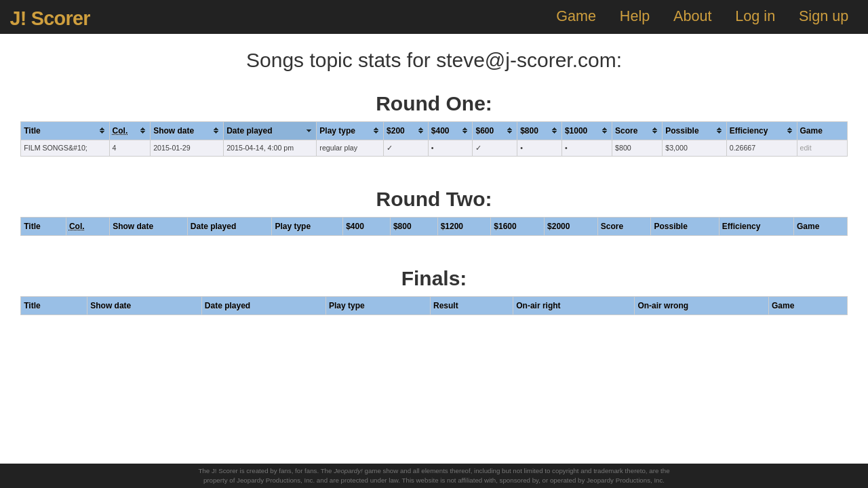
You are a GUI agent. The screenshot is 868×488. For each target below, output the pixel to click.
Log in (755, 16)
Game (576, 16)
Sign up (824, 16)
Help (635, 16)
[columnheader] (65, 130)
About (692, 16)
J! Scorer (50, 18)
